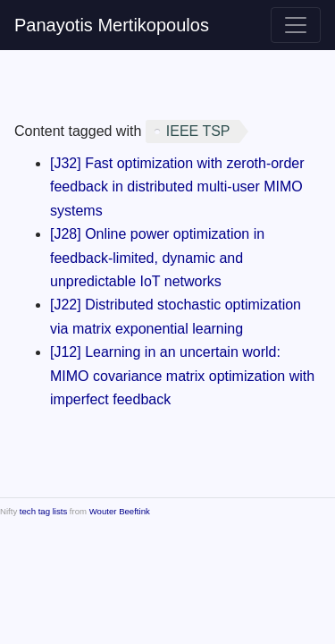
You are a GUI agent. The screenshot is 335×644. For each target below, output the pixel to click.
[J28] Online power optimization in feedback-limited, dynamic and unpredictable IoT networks (157, 258)
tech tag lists (43, 511)
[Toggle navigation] (296, 25)
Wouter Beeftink (120, 511)
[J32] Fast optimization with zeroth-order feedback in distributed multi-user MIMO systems (177, 187)
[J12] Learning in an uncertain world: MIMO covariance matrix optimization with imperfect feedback (182, 376)
